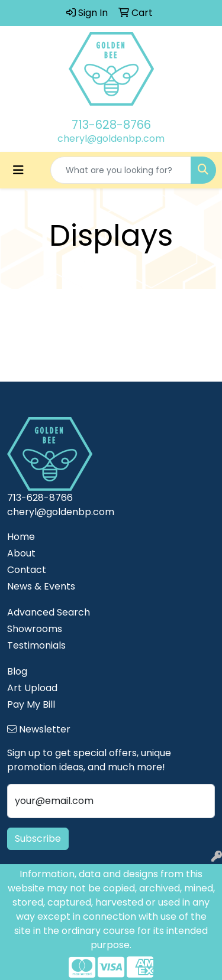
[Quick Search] (121, 170)
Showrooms (35, 629)
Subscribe (38, 839)
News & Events (41, 586)
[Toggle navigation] (18, 170)
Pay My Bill (31, 704)
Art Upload (32, 688)
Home (21, 537)
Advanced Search (49, 612)
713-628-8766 (111, 125)
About (21, 553)
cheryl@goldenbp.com (111, 139)
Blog (17, 671)
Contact (27, 570)
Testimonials (36, 645)
